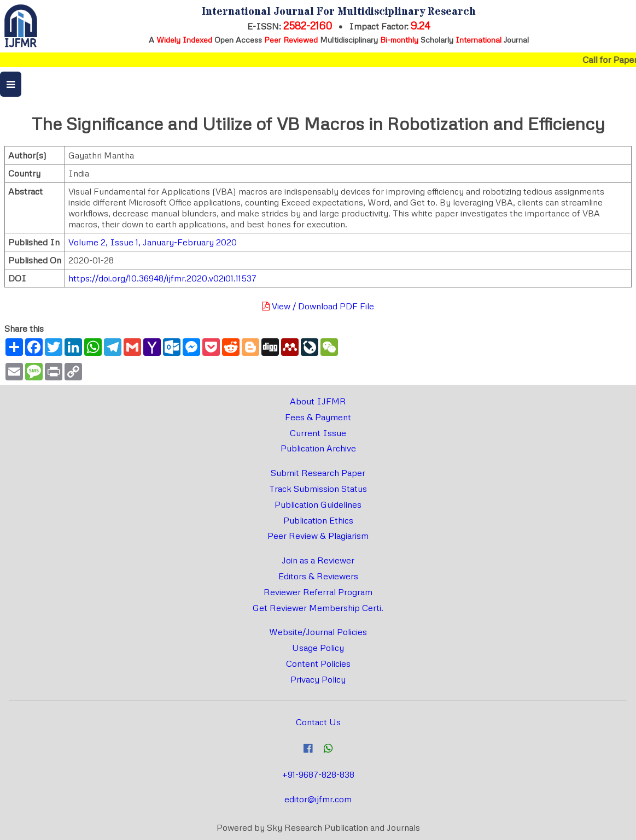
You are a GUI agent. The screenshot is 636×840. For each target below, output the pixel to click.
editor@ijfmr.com (318, 799)
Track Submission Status (318, 489)
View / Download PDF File (318, 306)
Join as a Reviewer (318, 560)
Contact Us (318, 722)
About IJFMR (318, 401)
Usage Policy (318, 648)
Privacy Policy (318, 679)
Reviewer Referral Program (318, 592)
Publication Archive (318, 448)
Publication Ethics (318, 520)
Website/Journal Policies (318, 632)
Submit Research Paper (318, 473)
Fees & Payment (318, 417)
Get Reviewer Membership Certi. (318, 608)
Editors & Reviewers (318, 576)
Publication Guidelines (318, 504)
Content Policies (318, 663)
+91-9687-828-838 (318, 774)
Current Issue (318, 433)
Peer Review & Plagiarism (318, 536)
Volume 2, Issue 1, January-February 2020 (153, 242)
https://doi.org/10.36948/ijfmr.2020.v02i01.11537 (162, 278)
